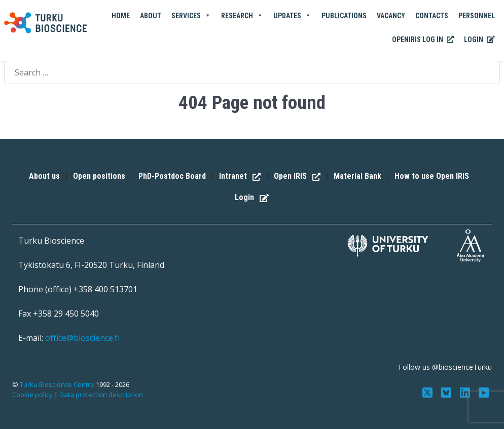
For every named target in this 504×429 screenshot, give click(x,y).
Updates (292, 16)
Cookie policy (32, 395)
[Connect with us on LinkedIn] (466, 392)
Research (242, 16)
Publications (344, 16)
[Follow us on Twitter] (429, 392)
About (151, 16)
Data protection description (101, 395)
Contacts (432, 16)
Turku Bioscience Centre (58, 384)
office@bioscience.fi (82, 338)
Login (479, 40)
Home (121, 16)
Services (191, 16)
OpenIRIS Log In (423, 40)
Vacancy (391, 16)
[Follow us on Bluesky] (447, 392)
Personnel (477, 16)
